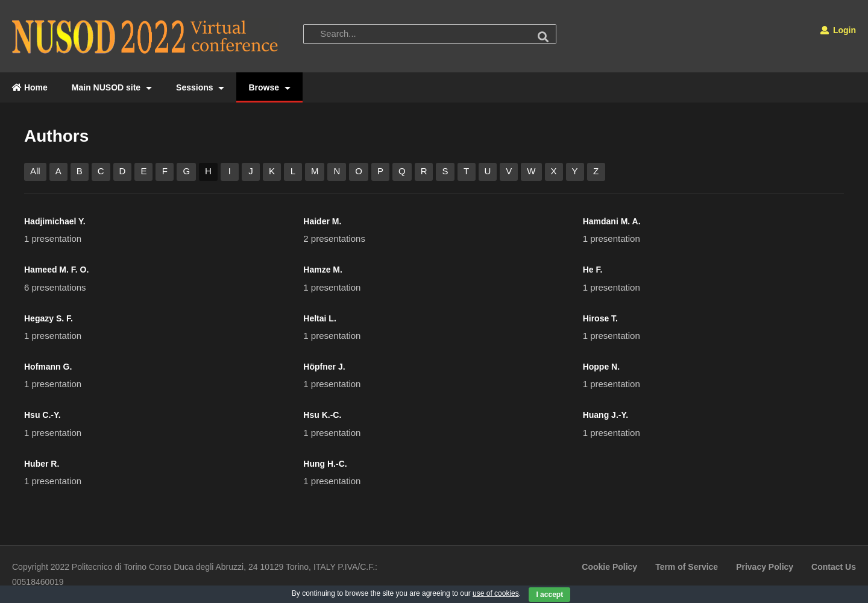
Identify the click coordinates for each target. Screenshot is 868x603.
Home (30, 87)
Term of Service (687, 567)
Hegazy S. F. (49, 318)
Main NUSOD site (112, 87)
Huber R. (42, 464)
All (35, 171)
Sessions (200, 87)
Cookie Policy (609, 567)
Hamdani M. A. (612, 221)
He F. (593, 270)
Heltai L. (319, 318)
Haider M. (322, 221)
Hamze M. (323, 270)
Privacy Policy (765, 567)
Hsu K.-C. (322, 415)
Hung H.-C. (325, 464)
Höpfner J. (324, 367)
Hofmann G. (48, 367)
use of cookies (496, 593)
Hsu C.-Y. (42, 415)
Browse (269, 87)
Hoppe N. (601, 367)
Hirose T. (600, 318)
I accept (549, 595)
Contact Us (834, 567)
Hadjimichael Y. (55, 221)
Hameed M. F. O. (56, 270)
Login (838, 30)
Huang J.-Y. (605, 415)
